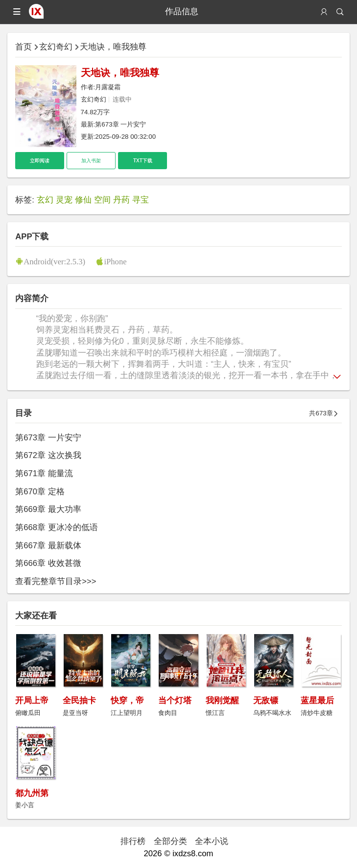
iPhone (115, 261)
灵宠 (64, 200)
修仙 (83, 200)
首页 (24, 47)
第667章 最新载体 (48, 546)
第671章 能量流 (44, 473)
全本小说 (212, 841)
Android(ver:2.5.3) (54, 261)
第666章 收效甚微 (48, 563)
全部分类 (170, 841)
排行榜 (133, 841)
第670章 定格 (40, 492)
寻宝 (141, 200)
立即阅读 (40, 161)
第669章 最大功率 (48, 509)
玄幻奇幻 (56, 47)
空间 (102, 200)
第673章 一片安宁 (120, 124)
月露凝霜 (108, 87)
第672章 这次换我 (48, 455)
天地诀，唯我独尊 (113, 47)
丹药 (121, 200)
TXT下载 (143, 161)
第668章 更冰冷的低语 (56, 527)
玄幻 (45, 200)
